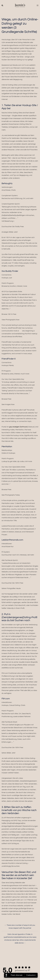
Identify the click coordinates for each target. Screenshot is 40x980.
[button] (2, 6)
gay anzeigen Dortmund (18, 427)
